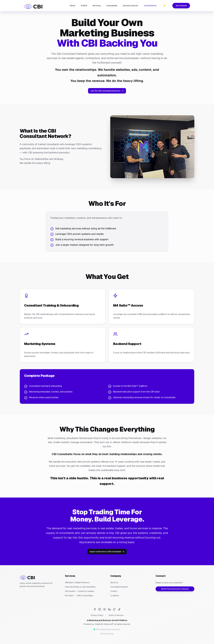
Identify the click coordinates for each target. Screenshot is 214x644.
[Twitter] (114, 609)
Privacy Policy (97, 615)
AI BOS (84, 6)
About (72, 6)
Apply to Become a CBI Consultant (107, 552)
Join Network (150, 6)
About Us (114, 582)
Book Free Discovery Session (175, 589)
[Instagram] (100, 609)
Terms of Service (116, 615)
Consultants (112, 6)
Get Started (181, 6)
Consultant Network (119, 587)
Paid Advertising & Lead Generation (80, 587)
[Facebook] (95, 609)
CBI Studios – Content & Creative (80, 591)
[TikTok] (119, 609)
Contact (114, 591)
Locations (115, 596)
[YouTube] (105, 609)
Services (97, 6)
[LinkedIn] (109, 609)
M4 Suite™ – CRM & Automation (79, 596)
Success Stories (130, 6)
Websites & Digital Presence (77, 582)
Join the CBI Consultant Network (107, 91)
